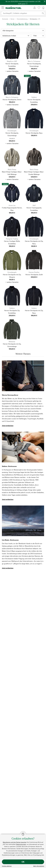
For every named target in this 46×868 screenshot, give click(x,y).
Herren (12, 19)
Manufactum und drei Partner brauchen (15, 842)
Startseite (5, 19)
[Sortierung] (16, 36)
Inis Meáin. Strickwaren (10, 540)
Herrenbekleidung (22, 19)
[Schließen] (45, 1)
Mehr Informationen (39, 866)
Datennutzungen (21, 844)
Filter (39, 36)
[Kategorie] (23, 31)
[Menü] (3, 8)
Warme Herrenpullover (10, 395)
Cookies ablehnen (7, 866)
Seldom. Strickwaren (9, 466)
